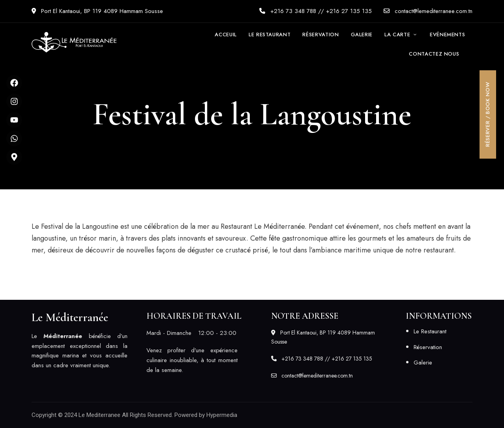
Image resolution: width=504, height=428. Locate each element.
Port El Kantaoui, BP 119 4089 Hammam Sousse (97, 11)
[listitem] (80, 351)
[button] (434, 54)
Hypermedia (222, 415)
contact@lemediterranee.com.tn (428, 11)
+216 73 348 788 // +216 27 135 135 (316, 11)
